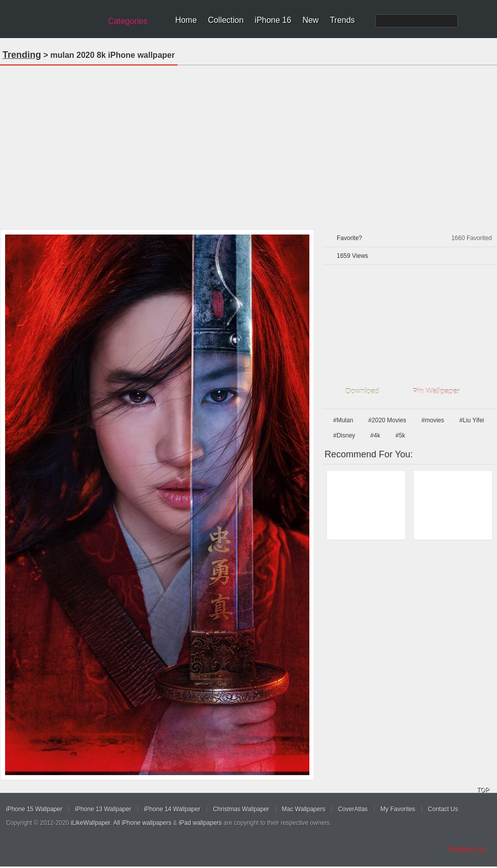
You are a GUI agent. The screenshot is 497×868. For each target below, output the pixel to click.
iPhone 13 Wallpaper (103, 809)
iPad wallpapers (201, 823)
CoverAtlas (353, 809)
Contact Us (443, 809)
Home (186, 20)
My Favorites (398, 809)
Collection (226, 20)
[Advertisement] (249, 144)
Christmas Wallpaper (241, 809)
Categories (128, 21)
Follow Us (467, 849)
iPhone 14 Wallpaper (172, 809)
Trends (342, 20)
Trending (22, 55)
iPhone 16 (273, 20)
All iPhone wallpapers (142, 823)
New (310, 20)
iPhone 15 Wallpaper (34, 809)
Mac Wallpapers (304, 809)
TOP (483, 790)
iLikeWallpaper (91, 823)
